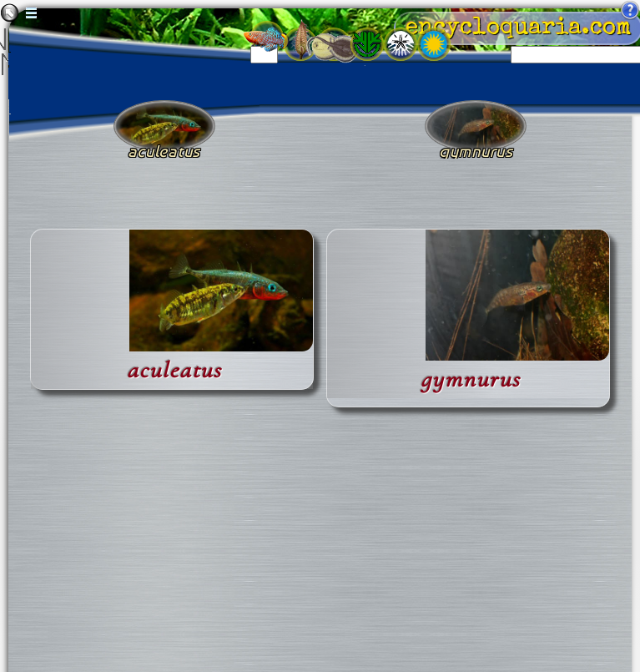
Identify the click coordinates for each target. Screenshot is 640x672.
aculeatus (174, 370)
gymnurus (471, 379)
